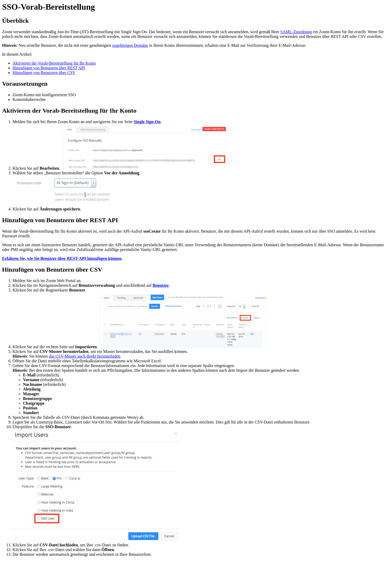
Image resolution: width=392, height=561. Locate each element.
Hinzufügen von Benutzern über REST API (49, 68)
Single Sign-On (147, 122)
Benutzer (161, 285)
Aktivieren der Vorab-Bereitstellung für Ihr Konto (54, 63)
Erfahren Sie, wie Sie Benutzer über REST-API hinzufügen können (62, 258)
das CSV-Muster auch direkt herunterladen (84, 356)
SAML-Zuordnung (296, 32)
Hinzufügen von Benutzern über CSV (44, 73)
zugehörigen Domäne (130, 45)
